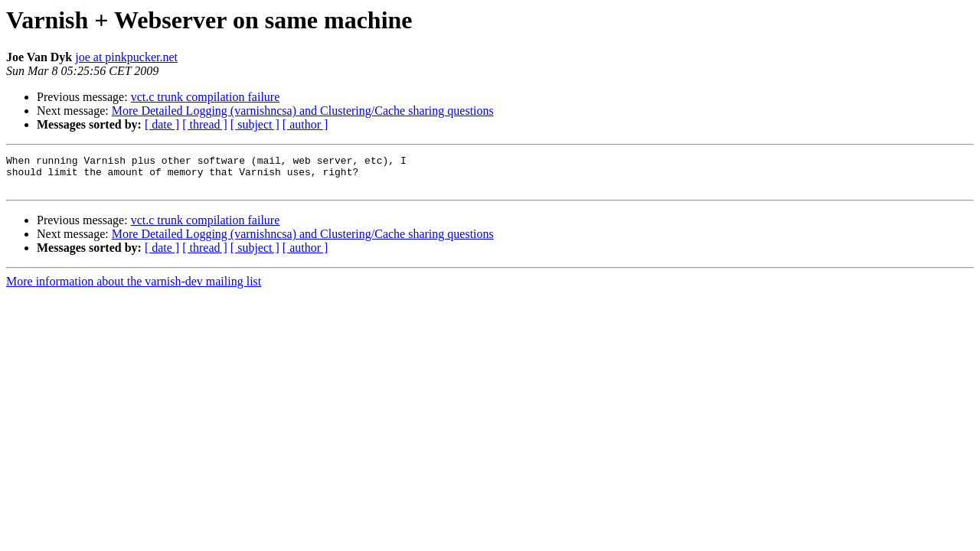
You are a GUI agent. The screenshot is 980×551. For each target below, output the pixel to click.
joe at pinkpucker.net (126, 57)
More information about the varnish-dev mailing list (134, 288)
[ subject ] (255, 124)
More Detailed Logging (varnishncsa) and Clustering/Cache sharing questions (303, 111)
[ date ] (162, 124)
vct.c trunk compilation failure (206, 97)
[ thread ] (205, 124)
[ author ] (305, 124)
